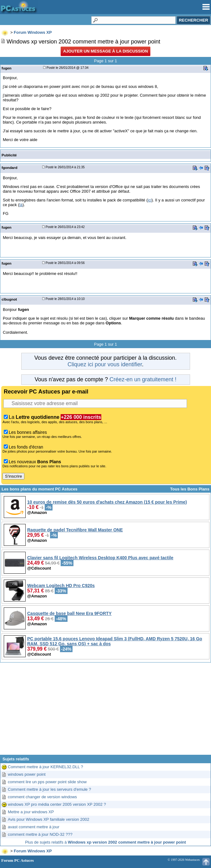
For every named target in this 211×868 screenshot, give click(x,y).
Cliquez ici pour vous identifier (105, 364)
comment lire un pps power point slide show (47, 782)
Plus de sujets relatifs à (105, 842)
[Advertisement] (105, 711)
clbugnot (9, 299)
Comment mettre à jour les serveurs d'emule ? (49, 789)
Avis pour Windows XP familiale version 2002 (48, 819)
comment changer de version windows (42, 797)
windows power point (27, 774)
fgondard (10, 168)
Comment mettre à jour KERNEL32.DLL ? (45, 767)
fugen (7, 68)
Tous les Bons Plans (190, 489)
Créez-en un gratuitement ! (143, 379)
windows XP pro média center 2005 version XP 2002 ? (57, 804)
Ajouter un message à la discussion (105, 51)
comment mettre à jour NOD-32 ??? (40, 834)
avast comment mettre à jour (34, 827)
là (21, 205)
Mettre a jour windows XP (31, 812)
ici (150, 200)
